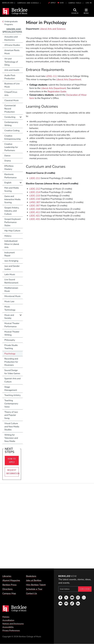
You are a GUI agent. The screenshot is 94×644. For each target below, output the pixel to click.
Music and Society (9, 317)
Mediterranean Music (11, 290)
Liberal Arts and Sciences (53, 29)
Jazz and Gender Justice (12, 268)
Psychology (10, 354)
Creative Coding (12, 131)
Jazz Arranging (11, 261)
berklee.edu (8, 3)
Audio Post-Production (10, 77)
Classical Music (12, 100)
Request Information (12, 472)
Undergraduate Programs (11, 23)
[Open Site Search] (75, 11)
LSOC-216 (35, 199)
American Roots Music (12, 52)
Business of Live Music (12, 85)
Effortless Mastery (9, 168)
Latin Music (10, 274)
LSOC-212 (35, 189)
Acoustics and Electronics (11, 38)
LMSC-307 (35, 202)
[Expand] (21, 117)
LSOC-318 (35, 209)
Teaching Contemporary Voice (11, 404)
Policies (6, 617)
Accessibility (8, 627)
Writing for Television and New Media (11, 438)
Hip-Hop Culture (12, 231)
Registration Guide (57, 91)
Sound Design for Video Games (12, 372)
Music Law (9, 301)
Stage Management (11, 389)
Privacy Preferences (11, 630)
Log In (89, 3)
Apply (52, 3)
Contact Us (32, 593)
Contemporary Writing (11, 124)
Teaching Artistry (12, 395)
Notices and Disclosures (13, 624)
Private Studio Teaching (11, 347)
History (8, 236)
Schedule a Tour (34, 589)
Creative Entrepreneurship (13, 137)
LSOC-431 (35, 219)
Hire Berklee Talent (36, 585)
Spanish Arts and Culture (12, 380)
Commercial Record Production (10, 109)
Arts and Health (12, 70)
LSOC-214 (35, 192)
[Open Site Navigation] (86, 11)
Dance (7, 156)
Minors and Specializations (12, 30)
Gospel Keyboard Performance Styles (12, 222)
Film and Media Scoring (12, 189)
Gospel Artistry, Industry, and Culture (12, 211)
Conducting (10, 117)
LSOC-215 (35, 196)
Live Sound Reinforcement (11, 281)
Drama (8, 161)
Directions (8, 589)
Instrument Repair (10, 254)
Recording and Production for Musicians (11, 362)
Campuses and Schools (28, 3)
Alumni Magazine (11, 580)
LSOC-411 (35, 212)
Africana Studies (12, 45)
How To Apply (12, 460)
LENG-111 (51, 76)
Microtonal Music (12, 296)
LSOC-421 (35, 216)
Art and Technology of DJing (11, 62)
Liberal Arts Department (69, 79)
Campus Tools (75, 3)
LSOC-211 (35, 178)
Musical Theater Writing (12, 333)
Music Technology (10, 308)
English (8, 183)
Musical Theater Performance (12, 325)
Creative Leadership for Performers (11, 147)
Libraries (7, 576)
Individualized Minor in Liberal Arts (12, 244)
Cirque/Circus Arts (11, 94)
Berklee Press (9, 585)
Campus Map (9, 593)
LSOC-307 (35, 205)
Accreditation (8, 620)
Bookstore (31, 576)
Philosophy (10, 340)
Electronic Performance (10, 176)
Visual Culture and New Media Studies (12, 427)
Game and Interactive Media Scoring (12, 199)
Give (61, 3)
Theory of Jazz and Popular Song (11, 415)
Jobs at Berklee (34, 580)
